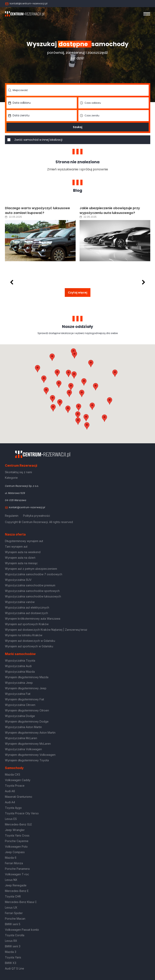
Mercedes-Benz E (17, 891)
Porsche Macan (15, 919)
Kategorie (11, 478)
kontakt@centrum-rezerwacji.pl (26, 4)
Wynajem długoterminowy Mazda (27, 677)
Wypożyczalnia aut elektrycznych (27, 607)
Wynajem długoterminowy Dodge (27, 721)
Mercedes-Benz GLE (18, 824)
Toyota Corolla (15, 935)
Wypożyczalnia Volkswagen (23, 749)
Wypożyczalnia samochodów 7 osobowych (34, 574)
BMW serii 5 (13, 924)
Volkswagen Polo (16, 847)
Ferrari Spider (14, 913)
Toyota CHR (13, 896)
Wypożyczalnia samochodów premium (30, 585)
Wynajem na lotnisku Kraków (24, 635)
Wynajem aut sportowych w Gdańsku (29, 646)
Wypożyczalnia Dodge (20, 716)
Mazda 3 (11, 952)
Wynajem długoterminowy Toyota (27, 760)
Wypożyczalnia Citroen (20, 705)
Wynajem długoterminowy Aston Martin (30, 733)
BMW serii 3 (13, 946)
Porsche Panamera (17, 869)
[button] (96, 387)
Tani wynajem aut (16, 547)
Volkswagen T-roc (17, 874)
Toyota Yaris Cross (17, 835)
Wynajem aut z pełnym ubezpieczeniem (31, 569)
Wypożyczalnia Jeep (19, 683)
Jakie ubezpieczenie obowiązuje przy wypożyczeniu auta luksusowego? (110, 210)
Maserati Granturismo (19, 797)
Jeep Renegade (16, 885)
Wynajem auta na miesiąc (21, 563)
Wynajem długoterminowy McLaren (28, 744)
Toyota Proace (15, 786)
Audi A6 (10, 791)
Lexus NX (11, 880)
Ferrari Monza (14, 863)
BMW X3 (11, 963)
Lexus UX (11, 907)
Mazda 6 (11, 858)
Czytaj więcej (78, 292)
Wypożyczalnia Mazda (20, 672)
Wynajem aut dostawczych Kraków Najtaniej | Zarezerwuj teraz (46, 630)
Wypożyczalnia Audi (18, 666)
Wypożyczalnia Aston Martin (23, 727)
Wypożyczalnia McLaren (21, 738)
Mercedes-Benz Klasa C (21, 902)
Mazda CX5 (13, 774)
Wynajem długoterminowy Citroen (27, 710)
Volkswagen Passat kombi (22, 930)
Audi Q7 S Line (15, 968)
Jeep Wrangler (15, 830)
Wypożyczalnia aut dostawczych (26, 613)
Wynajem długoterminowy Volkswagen (30, 755)
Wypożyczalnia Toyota (20, 660)
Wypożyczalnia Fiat (18, 694)
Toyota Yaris (13, 957)
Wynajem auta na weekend (23, 552)
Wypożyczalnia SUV (18, 580)
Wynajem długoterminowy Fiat (24, 699)
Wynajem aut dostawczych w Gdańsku (30, 641)
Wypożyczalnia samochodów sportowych (32, 591)
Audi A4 (10, 802)
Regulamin (12, 516)
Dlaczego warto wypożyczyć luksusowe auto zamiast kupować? (37, 210)
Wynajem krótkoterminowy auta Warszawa (33, 619)
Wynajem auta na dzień (20, 558)
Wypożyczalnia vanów (20, 602)
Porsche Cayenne (17, 841)
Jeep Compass (15, 852)
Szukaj (78, 127)
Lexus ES (11, 819)
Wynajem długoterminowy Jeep (26, 688)
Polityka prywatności (37, 516)
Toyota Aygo (13, 808)
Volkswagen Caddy (18, 780)
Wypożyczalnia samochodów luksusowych (33, 596)
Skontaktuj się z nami (18, 472)
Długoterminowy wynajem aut (24, 541)
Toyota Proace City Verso (22, 813)
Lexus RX (11, 941)
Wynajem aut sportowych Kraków (27, 624)
